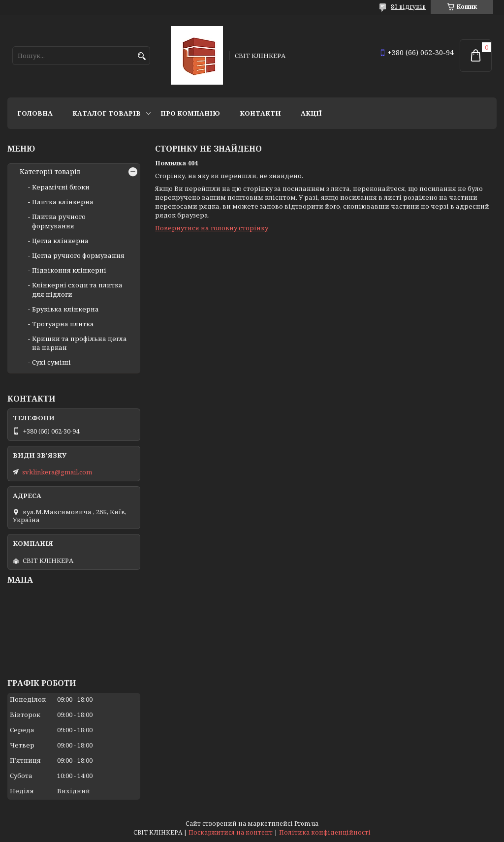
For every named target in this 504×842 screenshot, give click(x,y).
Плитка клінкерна (63, 202)
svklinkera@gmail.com (57, 472)
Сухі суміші (51, 362)
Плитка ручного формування (59, 221)
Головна (35, 113)
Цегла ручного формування (78, 255)
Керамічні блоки (61, 187)
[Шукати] (142, 56)
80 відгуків (408, 7)
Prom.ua (306, 824)
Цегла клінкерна (60, 241)
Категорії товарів (50, 172)
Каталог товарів (107, 113)
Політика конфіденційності (325, 832)
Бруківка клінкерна (65, 309)
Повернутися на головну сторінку (212, 228)
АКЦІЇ (311, 113)
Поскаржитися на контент (231, 832)
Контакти (260, 113)
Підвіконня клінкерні (69, 270)
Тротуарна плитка (63, 324)
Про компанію (190, 113)
